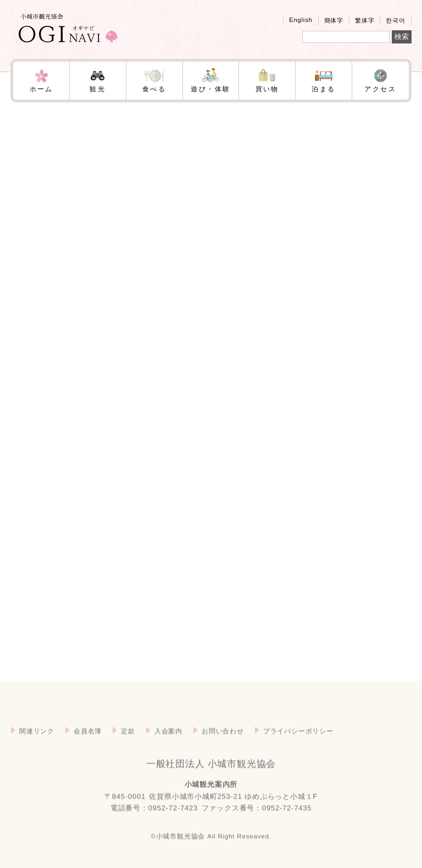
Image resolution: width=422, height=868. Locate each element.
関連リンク (37, 749)
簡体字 (334, 20)
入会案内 (168, 749)
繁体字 (365, 20)
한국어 (395, 20)
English (301, 20)
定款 (128, 749)
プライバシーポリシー (298, 749)
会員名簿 (88, 749)
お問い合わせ (223, 749)
